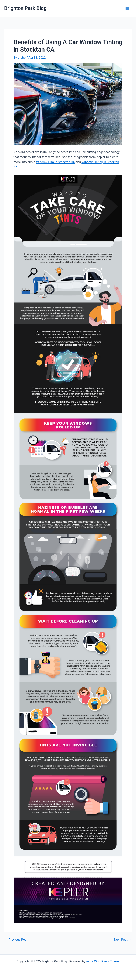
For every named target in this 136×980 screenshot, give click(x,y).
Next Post (123, 940)
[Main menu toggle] (127, 8)
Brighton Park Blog (25, 8)
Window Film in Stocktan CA (55, 162)
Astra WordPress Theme (103, 961)
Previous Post (16, 940)
